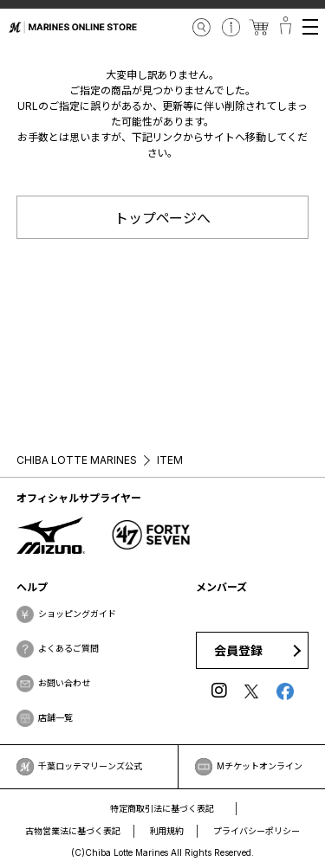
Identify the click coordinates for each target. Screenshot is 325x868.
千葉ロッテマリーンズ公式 (90, 766)
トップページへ (163, 218)
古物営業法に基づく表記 (73, 831)
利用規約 (167, 831)
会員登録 (238, 650)
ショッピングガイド (77, 614)
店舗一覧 (55, 717)
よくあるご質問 (68, 648)
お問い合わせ (64, 683)
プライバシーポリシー (257, 831)
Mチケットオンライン (260, 766)
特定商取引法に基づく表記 (162, 808)
